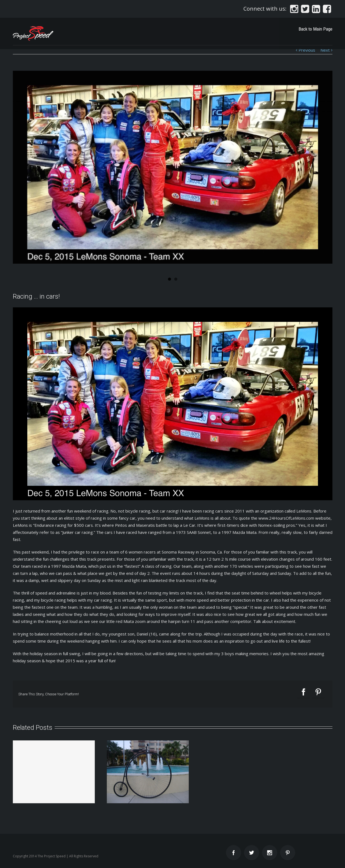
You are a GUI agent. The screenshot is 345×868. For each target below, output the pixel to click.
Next (325, 50)
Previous (307, 50)
